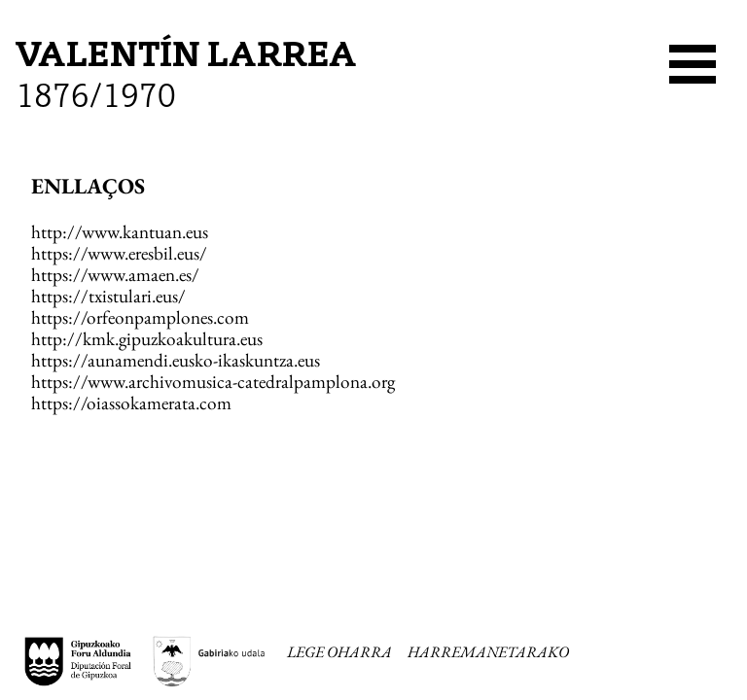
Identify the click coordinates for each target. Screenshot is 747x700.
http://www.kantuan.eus (120, 232)
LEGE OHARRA (339, 652)
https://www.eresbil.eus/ (119, 253)
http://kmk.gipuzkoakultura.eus (147, 339)
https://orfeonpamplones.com (140, 317)
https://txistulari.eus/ (108, 296)
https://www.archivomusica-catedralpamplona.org (213, 382)
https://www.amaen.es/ (115, 275)
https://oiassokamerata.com (131, 403)
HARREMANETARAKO (488, 652)
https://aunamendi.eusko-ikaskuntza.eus (176, 360)
